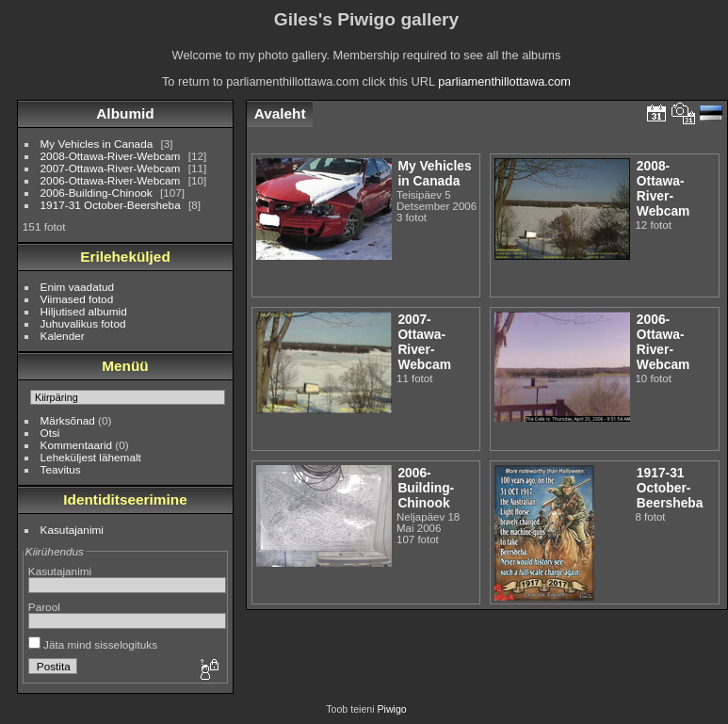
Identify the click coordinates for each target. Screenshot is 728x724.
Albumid (125, 113)
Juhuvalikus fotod (83, 323)
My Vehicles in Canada (97, 144)
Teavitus (61, 469)
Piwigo (392, 709)
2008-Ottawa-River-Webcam (111, 156)
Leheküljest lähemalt (91, 457)
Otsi (50, 433)
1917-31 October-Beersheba (111, 205)
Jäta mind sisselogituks (93, 644)
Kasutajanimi (72, 530)
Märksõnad (68, 420)
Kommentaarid (77, 445)
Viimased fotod (77, 299)
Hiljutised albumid (84, 311)
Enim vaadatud (78, 287)
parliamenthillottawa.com (504, 81)
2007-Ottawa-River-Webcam (111, 168)
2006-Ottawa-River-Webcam (111, 180)
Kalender (63, 336)
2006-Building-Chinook (97, 193)
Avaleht (280, 113)
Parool (44, 607)
